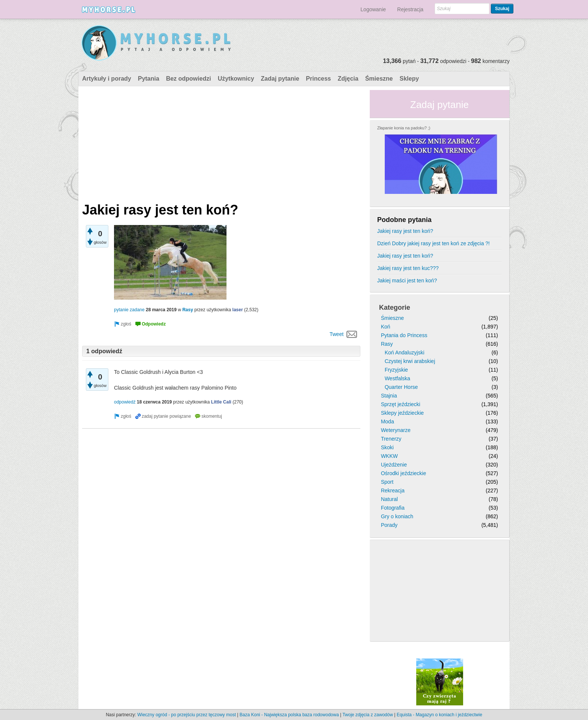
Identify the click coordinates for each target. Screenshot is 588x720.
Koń (386, 327)
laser (238, 310)
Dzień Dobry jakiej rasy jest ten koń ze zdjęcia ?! (433, 243)
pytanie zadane (129, 310)
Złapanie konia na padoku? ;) (404, 128)
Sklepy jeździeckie (402, 413)
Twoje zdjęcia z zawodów (368, 715)
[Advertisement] (221, 142)
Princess (319, 79)
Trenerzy (391, 439)
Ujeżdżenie (394, 465)
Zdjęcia (348, 79)
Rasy (188, 310)
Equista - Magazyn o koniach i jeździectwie (439, 715)
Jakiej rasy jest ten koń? (405, 231)
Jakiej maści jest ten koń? (407, 280)
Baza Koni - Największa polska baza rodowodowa (289, 715)
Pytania (149, 79)
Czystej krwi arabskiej (410, 361)
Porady (389, 525)
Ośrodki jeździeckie (404, 473)
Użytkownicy (236, 79)
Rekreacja (393, 490)
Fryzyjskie (396, 370)
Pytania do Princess (404, 335)
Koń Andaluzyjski (405, 352)
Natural (389, 499)
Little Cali (221, 402)
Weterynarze (396, 430)
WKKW (389, 456)
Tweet (337, 334)
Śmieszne (379, 79)
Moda (388, 421)
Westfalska (397, 378)
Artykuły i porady (107, 79)
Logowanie (373, 9)
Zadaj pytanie (280, 79)
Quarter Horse (401, 387)
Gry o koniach (397, 516)
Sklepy (409, 79)
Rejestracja (410, 9)
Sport (387, 482)
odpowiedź (125, 402)
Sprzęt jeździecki (401, 404)
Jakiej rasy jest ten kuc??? (408, 268)
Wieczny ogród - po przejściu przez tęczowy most (187, 715)
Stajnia (389, 396)
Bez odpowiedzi (189, 79)
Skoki (387, 447)
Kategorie (395, 307)
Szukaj (502, 9)
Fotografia (393, 508)
